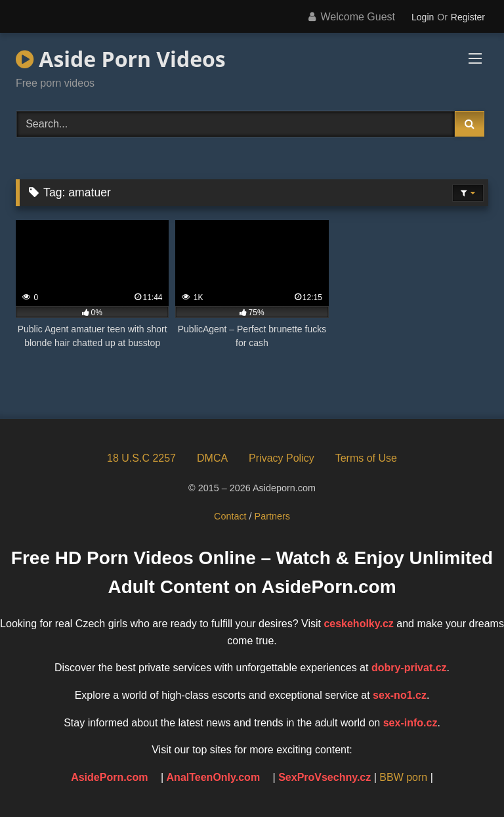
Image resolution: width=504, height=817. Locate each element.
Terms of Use (366, 458)
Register (468, 17)
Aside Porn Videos (121, 59)
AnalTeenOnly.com (214, 777)
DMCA (212, 458)
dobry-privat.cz (409, 668)
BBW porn (403, 777)
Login (423, 17)
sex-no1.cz (400, 695)
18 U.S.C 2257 (141, 458)
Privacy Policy (282, 458)
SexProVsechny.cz (325, 777)
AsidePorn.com (109, 777)
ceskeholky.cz (358, 624)
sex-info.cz (410, 723)
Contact (230, 516)
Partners (272, 516)
